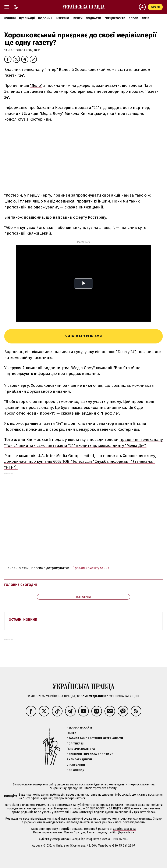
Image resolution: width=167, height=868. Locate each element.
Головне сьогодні (21, 585)
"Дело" (36, 85)
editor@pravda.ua (122, 832)
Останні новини (23, 620)
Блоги (133, 18)
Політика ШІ (75, 743)
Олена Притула (75, 832)
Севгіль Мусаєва (124, 829)
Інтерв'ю (62, 18)
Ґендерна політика (81, 749)
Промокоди (76, 770)
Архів (145, 18)
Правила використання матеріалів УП (95, 738)
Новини (10, 18)
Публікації (27, 18)
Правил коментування (91, 568)
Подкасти (93, 18)
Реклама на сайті (79, 728)
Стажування (76, 765)
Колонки (45, 18)
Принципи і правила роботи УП (90, 754)
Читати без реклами (83, 336)
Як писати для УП (79, 759)
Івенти (77, 18)
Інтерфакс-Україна (38, 798)
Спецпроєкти (115, 18)
